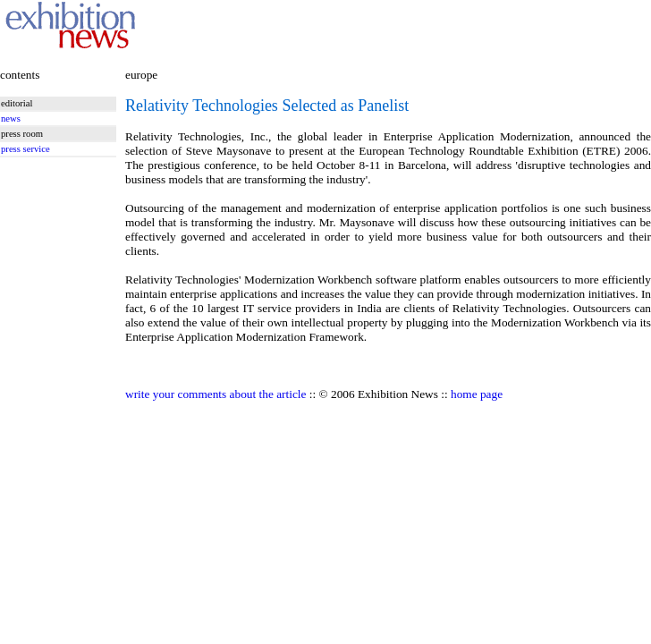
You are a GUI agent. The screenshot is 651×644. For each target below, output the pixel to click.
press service (25, 149)
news (11, 119)
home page (477, 394)
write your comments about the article (216, 394)
